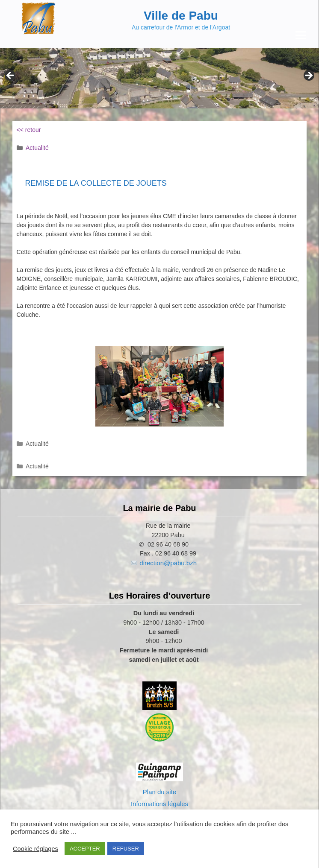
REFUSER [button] (126, 849)
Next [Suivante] (308, 76)
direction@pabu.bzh (168, 563)
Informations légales (159, 804)
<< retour (29, 130)
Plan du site (159, 792)
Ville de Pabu (181, 16)
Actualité (37, 148)
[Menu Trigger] (301, 35)
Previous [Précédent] (11, 76)
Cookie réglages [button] (35, 849)
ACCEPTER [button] (85, 849)
